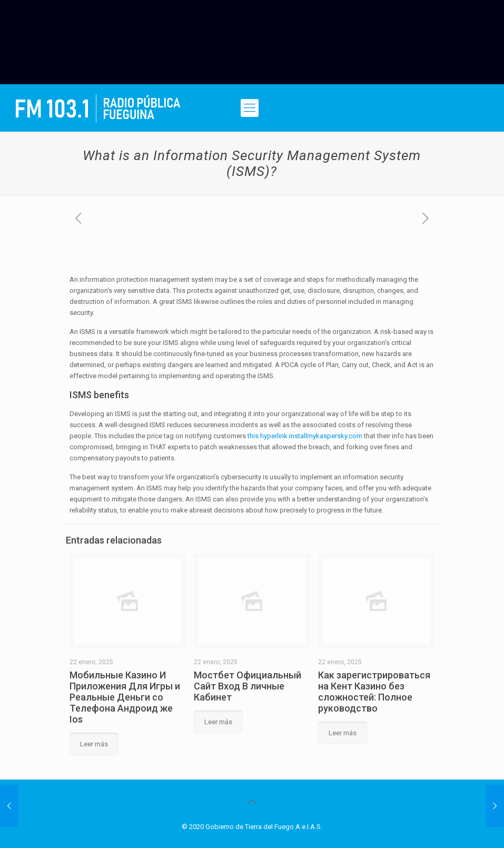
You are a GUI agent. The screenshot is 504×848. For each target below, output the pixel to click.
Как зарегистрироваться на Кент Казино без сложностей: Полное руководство (374, 692)
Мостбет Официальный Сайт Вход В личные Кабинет (248, 686)
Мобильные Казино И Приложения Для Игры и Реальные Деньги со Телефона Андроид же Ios (125, 697)
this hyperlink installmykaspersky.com (305, 436)
